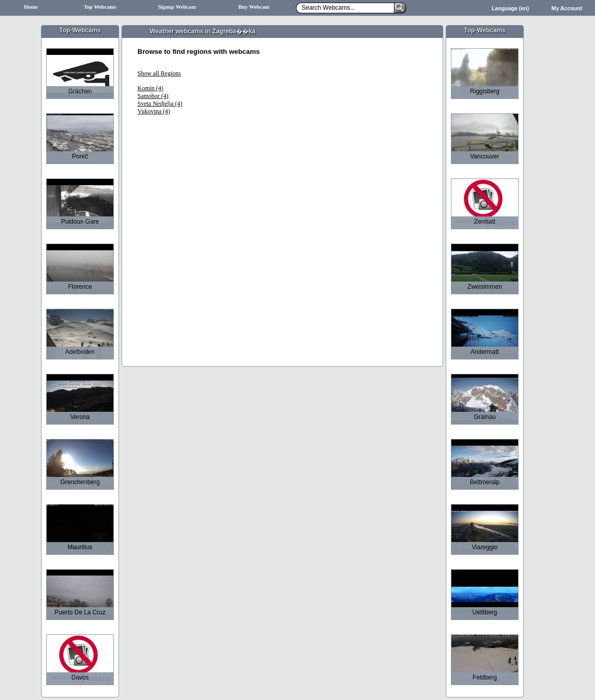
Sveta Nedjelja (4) (160, 104)
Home (31, 7)
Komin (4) (150, 88)
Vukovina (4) (154, 111)
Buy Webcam (254, 7)
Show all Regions (159, 73)
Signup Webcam (177, 7)
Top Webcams (100, 7)
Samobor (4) (153, 96)
